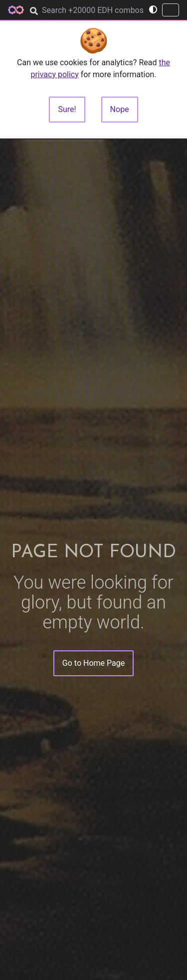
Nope (120, 109)
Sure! (67, 109)
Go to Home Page (93, 663)
